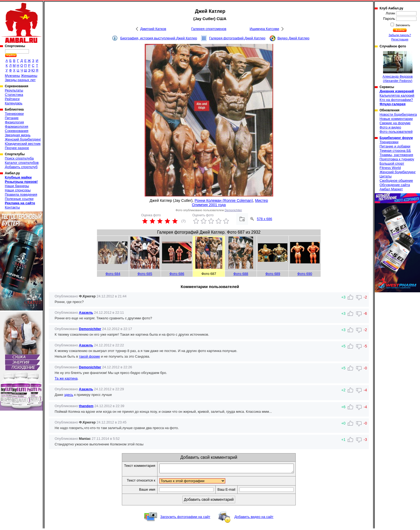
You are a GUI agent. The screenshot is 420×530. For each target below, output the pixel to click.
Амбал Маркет (391, 189)
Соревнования (17, 131)
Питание (12, 118)
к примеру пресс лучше (92, 395)
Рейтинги (12, 99)
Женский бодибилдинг (23, 139)
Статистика (14, 95)
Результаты (14, 90)
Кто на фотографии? (396, 100)
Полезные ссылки (19, 199)
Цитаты (386, 176)
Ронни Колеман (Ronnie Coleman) (224, 200)
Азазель (86, 313)
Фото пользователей (396, 132)
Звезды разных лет (20, 80)
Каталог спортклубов (22, 163)
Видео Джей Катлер (293, 38)
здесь (69, 395)
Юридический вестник (23, 144)
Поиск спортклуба (19, 158)
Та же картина (66, 378)
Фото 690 (305, 274)
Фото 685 (145, 274)
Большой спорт (392, 163)
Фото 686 (177, 274)
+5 (343, 368)
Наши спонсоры (18, 190)
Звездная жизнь (18, 135)
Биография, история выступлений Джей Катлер (159, 38)
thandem (86, 406)
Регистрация (400, 39)
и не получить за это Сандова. (125, 356)
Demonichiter (233, 210)
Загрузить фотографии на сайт (185, 518)
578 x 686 (265, 219)
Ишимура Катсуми (264, 29)
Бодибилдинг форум (396, 138)
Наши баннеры (17, 186)
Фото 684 (113, 274)
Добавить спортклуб (21, 167)
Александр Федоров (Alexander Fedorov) (397, 67)
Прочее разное (17, 148)
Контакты (12, 207)
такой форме (89, 356)
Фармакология (16, 126)
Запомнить (403, 25)
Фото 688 (241, 274)
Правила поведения (21, 194)
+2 (343, 390)
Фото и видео (390, 127)
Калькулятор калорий (397, 95)
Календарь (14, 103)
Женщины (29, 76)
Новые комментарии (396, 119)
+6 (343, 407)
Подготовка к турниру (397, 159)
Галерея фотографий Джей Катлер (237, 38)
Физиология (14, 122)
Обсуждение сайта (395, 185)
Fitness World (390, 168)
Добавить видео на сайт (254, 518)
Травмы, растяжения (396, 155)
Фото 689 (273, 274)
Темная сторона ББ (395, 151)
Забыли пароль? (400, 35)
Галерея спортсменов (209, 29)
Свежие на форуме (395, 123)
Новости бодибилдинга (398, 114)
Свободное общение (396, 181)
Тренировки (14, 114)
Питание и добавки (395, 146)
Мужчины (12, 76)
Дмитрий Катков (153, 29)
